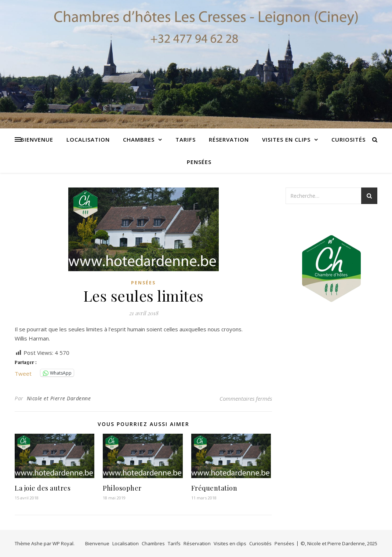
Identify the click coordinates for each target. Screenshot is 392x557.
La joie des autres (43, 488)
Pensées (199, 162)
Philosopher (122, 488)
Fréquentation (214, 488)
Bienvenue (37, 139)
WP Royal (63, 543)
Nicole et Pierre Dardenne (59, 398)
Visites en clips (286, 139)
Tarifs (186, 139)
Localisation (88, 139)
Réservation (229, 139)
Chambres (139, 139)
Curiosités (349, 139)
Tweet (23, 373)
